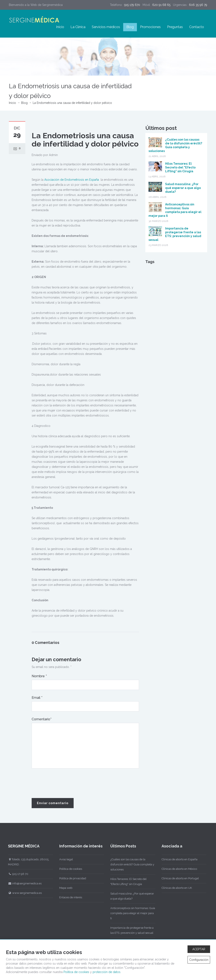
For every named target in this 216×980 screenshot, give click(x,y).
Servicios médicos (106, 27)
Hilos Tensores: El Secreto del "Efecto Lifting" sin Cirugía (180, 167)
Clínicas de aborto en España (177, 859)
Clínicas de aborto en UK (174, 888)
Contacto (197, 27)
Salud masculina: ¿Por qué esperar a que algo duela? (183, 188)
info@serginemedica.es (22, 883)
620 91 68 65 (161, 5)
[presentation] (64, 783)
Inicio (60, 27)
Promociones (150, 27)
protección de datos (107, 972)
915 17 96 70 (15, 874)
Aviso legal (63, 859)
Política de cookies (68, 869)
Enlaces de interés (68, 897)
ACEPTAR (199, 949)
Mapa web (63, 888)
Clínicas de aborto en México (176, 869)
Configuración (199, 960)
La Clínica (78, 27)
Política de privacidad (70, 878)
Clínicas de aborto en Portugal (177, 878)
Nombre (39, 676)
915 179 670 (132, 5)
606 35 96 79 (198, 5)
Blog (130, 27)
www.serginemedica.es (22, 893)
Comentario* (42, 719)
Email (37, 698)
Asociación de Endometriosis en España (72, 180)
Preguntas (175, 27)
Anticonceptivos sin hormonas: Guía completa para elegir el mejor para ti (130, 913)
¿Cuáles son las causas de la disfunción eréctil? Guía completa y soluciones (129, 864)
